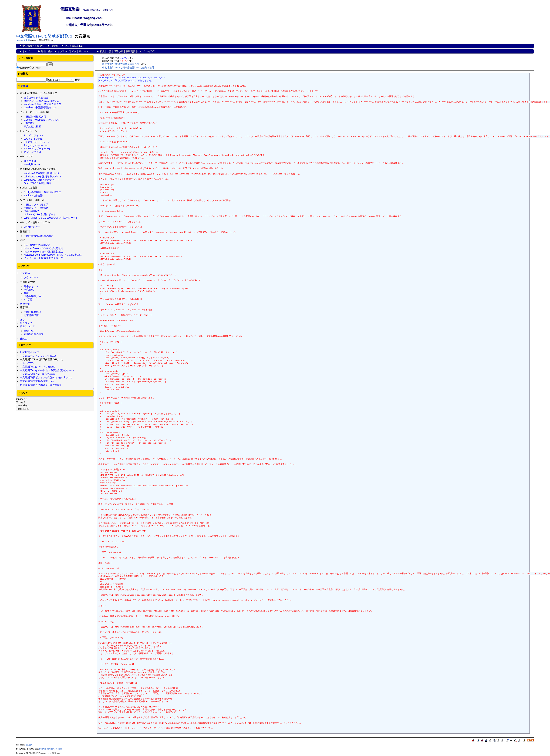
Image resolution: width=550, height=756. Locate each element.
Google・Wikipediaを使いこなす (42, 120)
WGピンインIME (33, 139)
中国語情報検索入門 (35, 117)
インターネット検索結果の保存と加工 (45, 258)
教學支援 (25, 304)
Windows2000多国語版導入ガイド (43, 177)
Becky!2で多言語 (33, 195)
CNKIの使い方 (32, 227)
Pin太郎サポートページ (37, 142)
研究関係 (29, 290)
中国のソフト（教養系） (37, 205)
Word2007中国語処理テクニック (42, 107)
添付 (74, 51)
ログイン (152, 51)
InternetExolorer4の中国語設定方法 (43, 248)
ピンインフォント (34, 135)
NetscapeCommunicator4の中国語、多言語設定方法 (53, 255)
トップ (26, 51)
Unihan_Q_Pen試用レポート (40, 214)
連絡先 (24, 339)
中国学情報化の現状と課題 (39, 236)
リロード (84, 51)
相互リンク (26, 323)
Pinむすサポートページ (37, 145)
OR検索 (36, 68)
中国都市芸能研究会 (33, 46)
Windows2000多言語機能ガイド (42, 173)
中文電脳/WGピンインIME (38, 367)
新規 (102, 51)
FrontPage (29, 352)
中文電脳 (25, 40)
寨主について (27, 326)
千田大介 (29, 745)
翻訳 (26, 293)
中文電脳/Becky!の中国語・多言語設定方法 (47, 370)
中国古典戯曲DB (74, 46)
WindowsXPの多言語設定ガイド (42, 180)
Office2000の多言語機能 (37, 183)
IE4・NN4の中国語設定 (37, 245)
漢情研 (55, 46)
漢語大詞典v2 (31, 211)
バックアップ (62, 51)
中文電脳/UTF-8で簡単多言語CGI (45, 36)
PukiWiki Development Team (50, 749)
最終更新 (130, 51)
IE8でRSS (30, 123)
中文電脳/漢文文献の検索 (37, 381)
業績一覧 (29, 331)
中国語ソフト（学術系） (37, 208)
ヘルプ (141, 51)
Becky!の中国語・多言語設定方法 (42, 192)
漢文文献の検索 (32, 126)
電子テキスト (31, 286)
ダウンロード (31, 277)
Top (18, 40)
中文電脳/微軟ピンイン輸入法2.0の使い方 (46, 377)
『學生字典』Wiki (34, 296)
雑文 (22, 320)
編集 (43, 51)
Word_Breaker (32, 164)
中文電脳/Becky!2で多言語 (38, 374)
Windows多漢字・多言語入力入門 (42, 104)
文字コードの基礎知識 (36, 98)
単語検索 (119, 51)
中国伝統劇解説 (32, 312)
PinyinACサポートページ (38, 148)
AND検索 (24, 68)
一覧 (109, 51)
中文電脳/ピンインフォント (38, 356)
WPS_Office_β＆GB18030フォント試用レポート (51, 218)
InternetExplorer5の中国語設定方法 (43, 252)
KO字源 (28, 299)
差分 (50, 51)
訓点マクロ (30, 161)
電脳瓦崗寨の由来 (34, 334)
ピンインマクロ (32, 152)
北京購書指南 (31, 315)
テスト (27, 363)
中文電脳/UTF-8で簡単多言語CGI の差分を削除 (128, 67)
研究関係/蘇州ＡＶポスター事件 (41, 385)
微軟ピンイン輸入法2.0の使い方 (42, 101)
